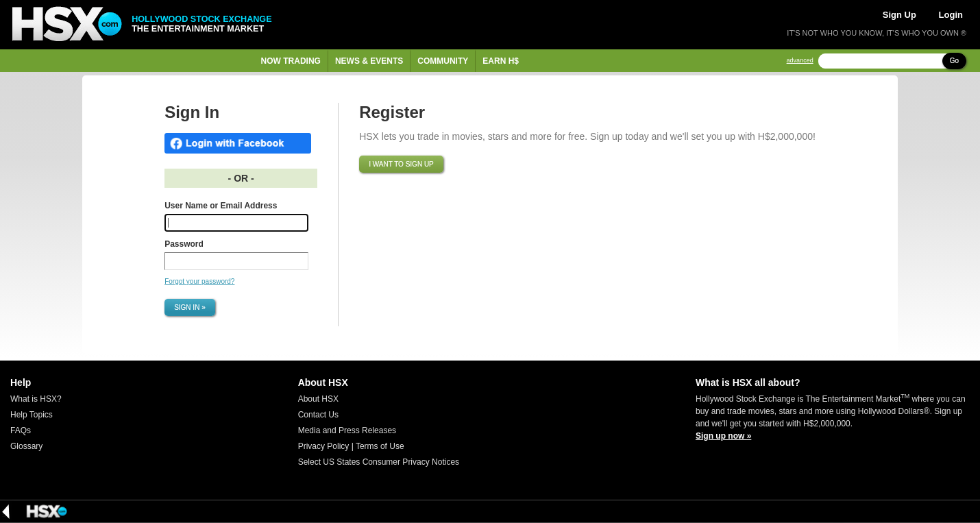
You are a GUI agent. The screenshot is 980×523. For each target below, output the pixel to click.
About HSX (318, 399)
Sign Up (899, 15)
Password (184, 244)
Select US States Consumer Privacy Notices (379, 462)
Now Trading (291, 61)
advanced (800, 61)
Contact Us (318, 415)
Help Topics (32, 415)
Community (443, 61)
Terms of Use (380, 446)
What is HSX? (36, 399)
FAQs (21, 430)
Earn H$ (501, 61)
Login (951, 15)
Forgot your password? (199, 281)
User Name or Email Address (221, 206)
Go (954, 61)
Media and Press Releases (347, 430)
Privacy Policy (324, 446)
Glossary (26, 446)
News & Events (369, 61)
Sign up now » (723, 436)
